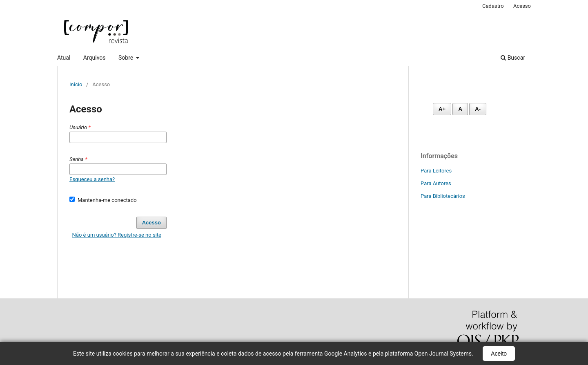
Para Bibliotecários (443, 196)
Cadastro (493, 6)
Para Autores (436, 183)
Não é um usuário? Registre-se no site (117, 235)
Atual (64, 58)
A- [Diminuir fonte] (478, 109)
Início (76, 84)
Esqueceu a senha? (92, 179)
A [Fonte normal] (460, 109)
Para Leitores (436, 171)
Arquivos (95, 58)
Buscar (513, 58)
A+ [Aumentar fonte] (442, 109)
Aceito (499, 354)
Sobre (127, 58)
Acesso (522, 6)
